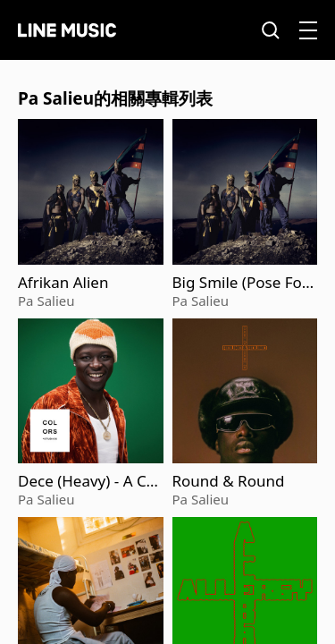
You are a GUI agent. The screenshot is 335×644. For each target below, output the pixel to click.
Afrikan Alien (63, 283)
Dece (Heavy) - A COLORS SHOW (88, 481)
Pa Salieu (46, 301)
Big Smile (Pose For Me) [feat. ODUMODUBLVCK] (243, 283)
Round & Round (229, 481)
